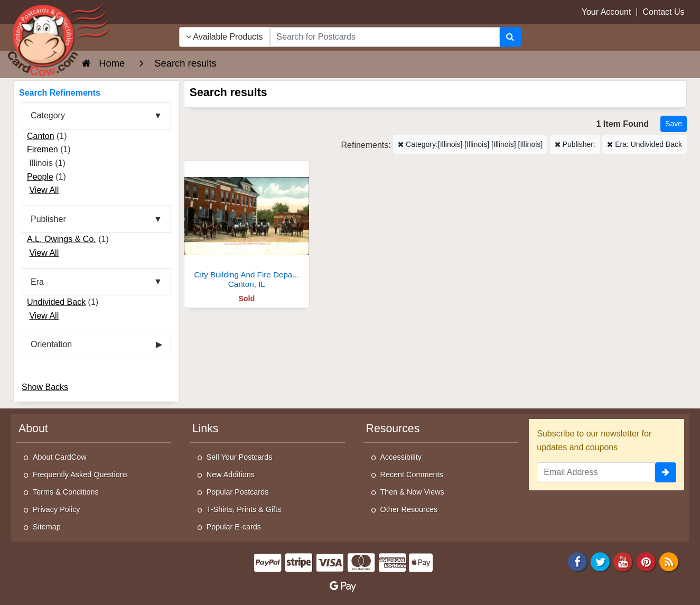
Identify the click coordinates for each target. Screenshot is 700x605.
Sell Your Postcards (240, 457)
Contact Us (663, 12)
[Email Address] (596, 472)
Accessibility (401, 457)
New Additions (231, 474)
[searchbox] (385, 37)
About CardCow (60, 457)
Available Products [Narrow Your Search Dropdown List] (225, 37)
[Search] (510, 37)
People (40, 177)
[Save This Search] (674, 124)
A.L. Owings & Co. (62, 239)
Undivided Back (56, 302)
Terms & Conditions (66, 492)
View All (44, 190)
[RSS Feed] (669, 561)
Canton (41, 136)
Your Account (606, 12)
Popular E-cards (234, 527)
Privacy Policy (57, 509)
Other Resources (409, 509)
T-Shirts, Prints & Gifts (244, 509)
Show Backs (45, 387)
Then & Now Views (412, 492)
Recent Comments (412, 474)
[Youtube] (623, 561)
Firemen (43, 149)
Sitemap (47, 527)
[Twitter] (600, 561)
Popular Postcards (238, 492)
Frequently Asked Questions (80, 474)
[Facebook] (577, 561)
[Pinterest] (646, 561)
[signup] (666, 472)
